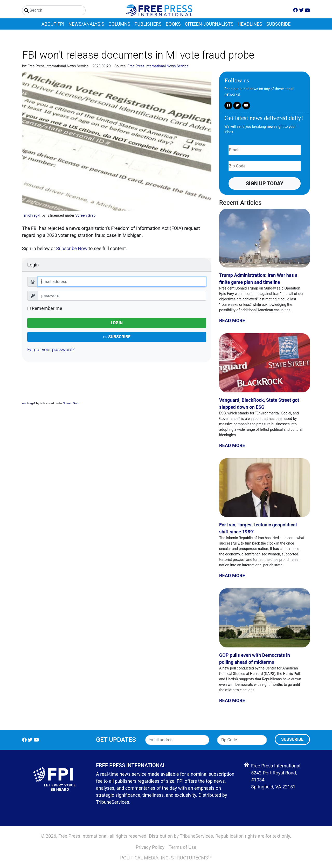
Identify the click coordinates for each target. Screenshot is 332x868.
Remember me (45, 308)
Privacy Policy (150, 847)
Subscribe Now (72, 248)
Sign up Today (264, 184)
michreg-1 (32, 216)
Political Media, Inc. (145, 858)
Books (173, 24)
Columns (119, 24)
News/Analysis (86, 24)
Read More (232, 320)
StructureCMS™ (191, 858)
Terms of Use (182, 847)
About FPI (53, 24)
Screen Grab (85, 216)
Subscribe (278, 24)
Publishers (148, 24)
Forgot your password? (51, 350)
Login (117, 323)
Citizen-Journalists (209, 24)
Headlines (250, 24)
